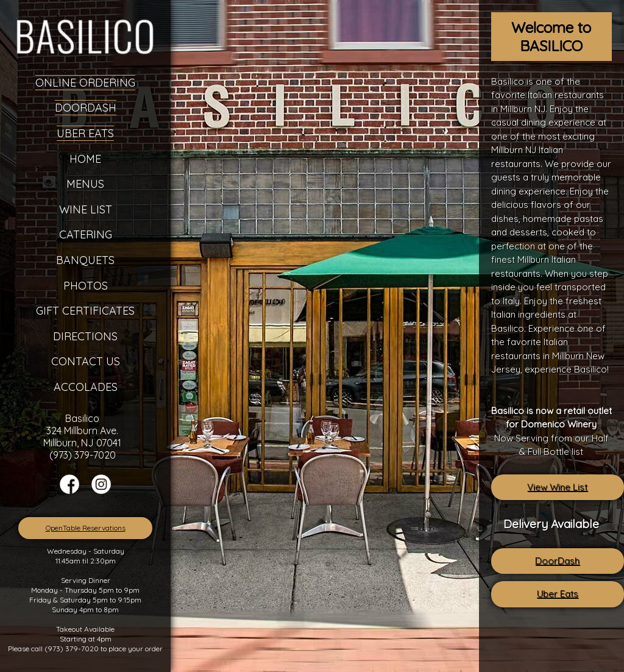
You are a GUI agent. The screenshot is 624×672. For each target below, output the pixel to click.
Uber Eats (558, 594)
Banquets (85, 260)
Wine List (86, 209)
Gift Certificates (85, 311)
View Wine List (557, 487)
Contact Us (86, 361)
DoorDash (557, 561)
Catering (86, 234)
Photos (86, 286)
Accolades (86, 387)
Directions (85, 336)
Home (85, 159)
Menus (85, 184)
